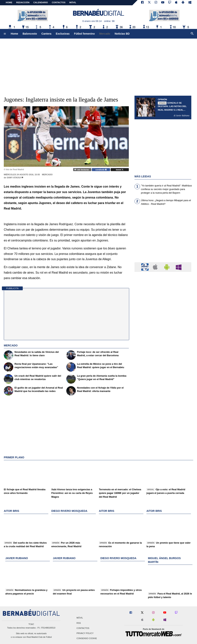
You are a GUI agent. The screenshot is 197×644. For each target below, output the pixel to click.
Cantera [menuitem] (46, 34)
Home (9, 2)
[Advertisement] (98, 65)
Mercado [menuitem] (105, 34)
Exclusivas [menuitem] (63, 34)
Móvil (80, 618)
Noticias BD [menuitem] (122, 34)
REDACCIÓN (23, 2)
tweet (120, 170)
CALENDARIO (41, 2)
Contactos (83, 628)
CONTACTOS (59, 2)
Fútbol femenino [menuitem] (84, 34)
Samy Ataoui (14, 178)
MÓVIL (73, 2)
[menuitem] (5, 34)
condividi (101, 170)
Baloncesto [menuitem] (30, 34)
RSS (79, 623)
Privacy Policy (85, 633)
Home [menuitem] (14, 34)
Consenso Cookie (87, 639)
